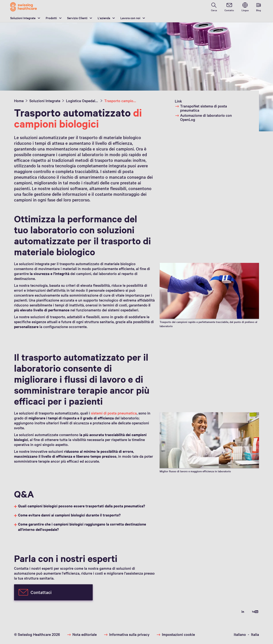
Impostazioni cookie (178, 634)
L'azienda (104, 18)
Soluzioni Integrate (23, 18)
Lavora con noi (130, 18)
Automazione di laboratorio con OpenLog (203, 117)
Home (19, 101)
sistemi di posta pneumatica (114, 413)
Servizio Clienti (77, 18)
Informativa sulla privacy (129, 634)
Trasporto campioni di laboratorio (121, 101)
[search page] (214, 7)
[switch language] (245, 7)
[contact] (229, 7)
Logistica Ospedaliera (82, 101)
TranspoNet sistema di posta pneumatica (201, 108)
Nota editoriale (85, 634)
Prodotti (51, 18)
